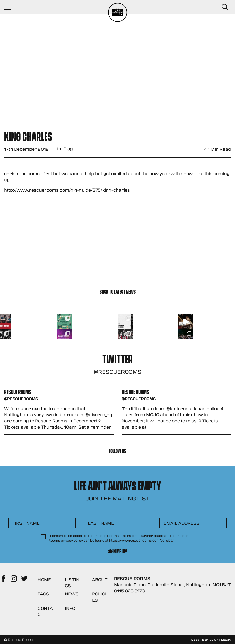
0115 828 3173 (129, 591)
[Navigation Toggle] (10, 7)
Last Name (101, 523)
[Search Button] (225, 7)
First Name (26, 523)
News (72, 594)
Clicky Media (220, 639)
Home (44, 579)
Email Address (182, 523)
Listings (72, 583)
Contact (45, 611)
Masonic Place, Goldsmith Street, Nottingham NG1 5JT (172, 585)
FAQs (43, 594)
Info (70, 608)
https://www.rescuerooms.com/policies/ (141, 540)
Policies (99, 597)
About (100, 579)
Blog (68, 149)
